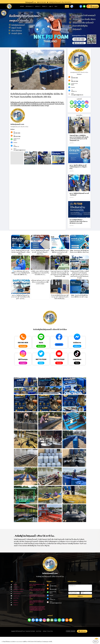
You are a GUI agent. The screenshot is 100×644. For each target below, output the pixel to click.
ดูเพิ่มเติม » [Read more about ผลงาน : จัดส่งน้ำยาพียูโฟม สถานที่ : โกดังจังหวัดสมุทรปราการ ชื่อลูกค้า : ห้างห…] (72, 171)
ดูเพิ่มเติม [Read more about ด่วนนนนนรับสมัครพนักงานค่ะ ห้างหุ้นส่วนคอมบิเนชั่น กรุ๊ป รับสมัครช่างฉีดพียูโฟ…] (31, 599)
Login (51, 6)
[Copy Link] (81, 110)
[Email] (75, 106)
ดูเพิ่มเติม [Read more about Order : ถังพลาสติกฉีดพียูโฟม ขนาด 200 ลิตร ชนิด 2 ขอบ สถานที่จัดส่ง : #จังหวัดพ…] (31, 605)
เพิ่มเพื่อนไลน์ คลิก (17, 139)
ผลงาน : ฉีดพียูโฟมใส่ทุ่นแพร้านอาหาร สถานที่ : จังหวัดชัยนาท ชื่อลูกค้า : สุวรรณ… (21, 297)
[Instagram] (87, 102)
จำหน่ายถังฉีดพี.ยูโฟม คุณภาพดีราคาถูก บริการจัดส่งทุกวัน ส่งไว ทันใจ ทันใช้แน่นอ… (60, 297)
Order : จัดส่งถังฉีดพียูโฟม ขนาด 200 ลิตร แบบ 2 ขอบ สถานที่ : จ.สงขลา (60, 252)
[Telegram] (87, 106)
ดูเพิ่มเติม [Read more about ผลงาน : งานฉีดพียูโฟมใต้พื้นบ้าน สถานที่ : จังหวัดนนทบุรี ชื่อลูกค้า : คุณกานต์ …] (31, 593)
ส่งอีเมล (15, 149)
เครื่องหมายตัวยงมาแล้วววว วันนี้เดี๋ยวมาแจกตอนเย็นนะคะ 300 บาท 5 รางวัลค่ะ (40, 282)
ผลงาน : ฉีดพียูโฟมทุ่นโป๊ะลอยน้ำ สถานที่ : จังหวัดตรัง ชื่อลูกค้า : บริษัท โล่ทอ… (40, 252)
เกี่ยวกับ (45, 6)
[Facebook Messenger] (79, 102)
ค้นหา (56, 6)
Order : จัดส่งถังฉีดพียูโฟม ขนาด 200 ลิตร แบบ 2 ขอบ (37, 585)
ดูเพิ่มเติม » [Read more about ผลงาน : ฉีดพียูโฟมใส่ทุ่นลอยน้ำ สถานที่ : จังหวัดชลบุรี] (72, 197)
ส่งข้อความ (16, 146)
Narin (15, 140)
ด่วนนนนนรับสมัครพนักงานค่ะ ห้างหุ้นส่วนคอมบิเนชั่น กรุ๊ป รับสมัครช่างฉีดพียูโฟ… (37, 596)
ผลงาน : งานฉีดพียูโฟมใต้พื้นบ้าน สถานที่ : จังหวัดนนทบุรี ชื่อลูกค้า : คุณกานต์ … (37, 590)
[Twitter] (83, 102)
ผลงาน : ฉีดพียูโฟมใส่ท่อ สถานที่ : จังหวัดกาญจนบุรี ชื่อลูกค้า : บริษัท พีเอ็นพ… (21, 252)
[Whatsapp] (83, 106)
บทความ (38, 6)
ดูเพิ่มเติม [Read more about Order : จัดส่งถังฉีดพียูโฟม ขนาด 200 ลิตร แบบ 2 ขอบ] (31, 587)
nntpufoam (77, 359)
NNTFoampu (23, 359)
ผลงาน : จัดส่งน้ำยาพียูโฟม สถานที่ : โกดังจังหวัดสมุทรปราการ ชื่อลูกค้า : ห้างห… (78, 167)
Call (91, 6)
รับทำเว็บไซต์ (39, 631)
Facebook (15, 143)
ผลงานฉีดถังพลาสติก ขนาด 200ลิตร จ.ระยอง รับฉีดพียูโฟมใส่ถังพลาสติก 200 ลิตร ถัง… (21, 273)
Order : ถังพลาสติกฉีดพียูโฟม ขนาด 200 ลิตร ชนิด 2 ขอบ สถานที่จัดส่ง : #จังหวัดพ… (37, 602)
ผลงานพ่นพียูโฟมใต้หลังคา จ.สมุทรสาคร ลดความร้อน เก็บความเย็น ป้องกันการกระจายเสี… (79, 221)
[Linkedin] (79, 106)
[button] (59, 345)
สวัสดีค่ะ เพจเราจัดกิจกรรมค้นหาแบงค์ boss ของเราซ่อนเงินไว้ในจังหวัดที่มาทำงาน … (40, 273)
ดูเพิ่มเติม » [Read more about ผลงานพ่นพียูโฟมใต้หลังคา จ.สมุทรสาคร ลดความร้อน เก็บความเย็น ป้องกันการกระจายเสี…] (72, 226)
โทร (14, 132)
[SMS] (72, 106)
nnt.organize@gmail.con (20, 150)
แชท (14, 145)
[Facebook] (75, 102)
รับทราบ (94, 642)
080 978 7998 (17, 136)
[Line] (72, 102)
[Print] (77, 110)
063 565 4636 (94, 7)
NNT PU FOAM (41, 359)
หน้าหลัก (22, 6)
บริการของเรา (29, 6)
